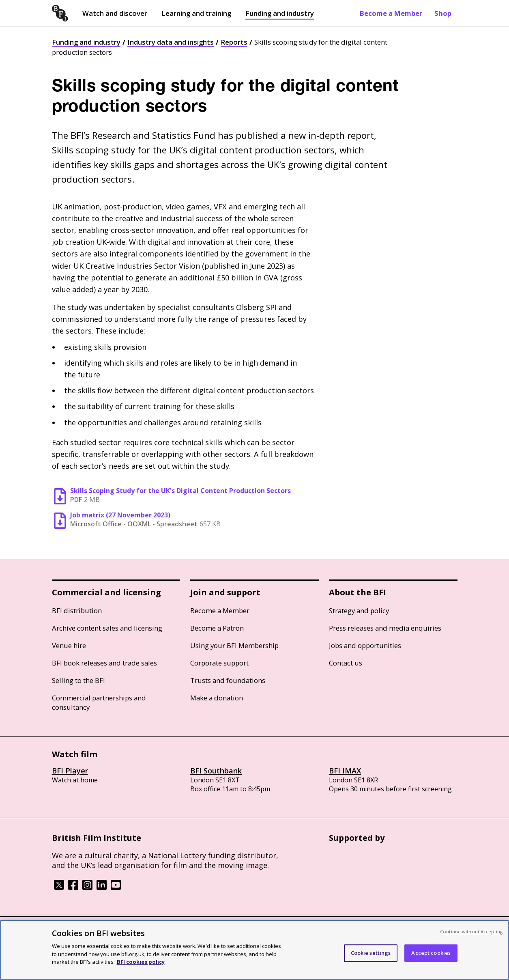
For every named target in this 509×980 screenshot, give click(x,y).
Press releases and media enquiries (385, 628)
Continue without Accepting (471, 940)
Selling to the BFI (78, 680)
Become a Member (391, 13)
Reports (234, 42)
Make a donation (217, 698)
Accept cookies (431, 961)
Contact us (346, 663)
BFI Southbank (216, 771)
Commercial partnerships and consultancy (99, 702)
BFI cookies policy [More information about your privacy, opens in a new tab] (141, 971)
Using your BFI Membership (234, 645)
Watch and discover (115, 13)
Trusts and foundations (228, 680)
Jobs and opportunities (365, 645)
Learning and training (196, 13)
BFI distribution (77, 611)
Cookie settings (371, 961)
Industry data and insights (171, 42)
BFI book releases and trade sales (104, 663)
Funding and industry (280, 13)
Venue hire (69, 645)
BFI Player (70, 771)
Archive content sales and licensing (107, 628)
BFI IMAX (345, 771)
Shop (443, 13)
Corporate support (219, 663)
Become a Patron (217, 628)
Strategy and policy (359, 611)
